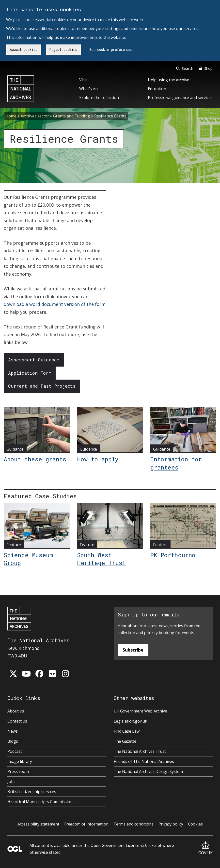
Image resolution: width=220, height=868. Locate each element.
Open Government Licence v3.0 (119, 845)
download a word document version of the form (55, 304)
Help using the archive (169, 80)
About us (16, 711)
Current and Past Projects (42, 386)
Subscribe (133, 650)
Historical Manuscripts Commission (40, 802)
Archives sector (35, 116)
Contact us (17, 721)
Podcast (15, 751)
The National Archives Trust (140, 751)
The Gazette (125, 741)
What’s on (88, 89)
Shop (206, 68)
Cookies (195, 824)
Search (185, 68)
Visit (83, 80)
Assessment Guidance (34, 360)
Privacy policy (171, 824)
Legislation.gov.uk (130, 721)
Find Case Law (127, 731)
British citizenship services (32, 792)
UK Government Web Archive (140, 711)
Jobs (11, 782)
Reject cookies (63, 50)
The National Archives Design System (148, 771)
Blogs (13, 741)
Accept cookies (24, 50)
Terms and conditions (134, 824)
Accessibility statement (38, 824)
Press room (18, 771)
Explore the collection (99, 98)
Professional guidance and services (180, 98)
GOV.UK (205, 848)
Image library (20, 761)
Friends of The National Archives (144, 761)
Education (157, 89)
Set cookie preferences (111, 50)
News (13, 731)
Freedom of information (86, 824)
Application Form (30, 373)
